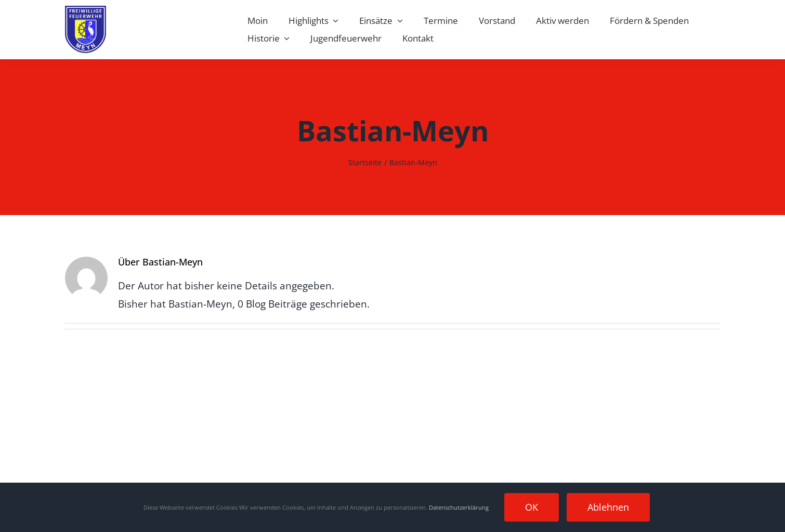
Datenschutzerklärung (459, 507)
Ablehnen (608, 507)
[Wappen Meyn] (86, 10)
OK (532, 507)
